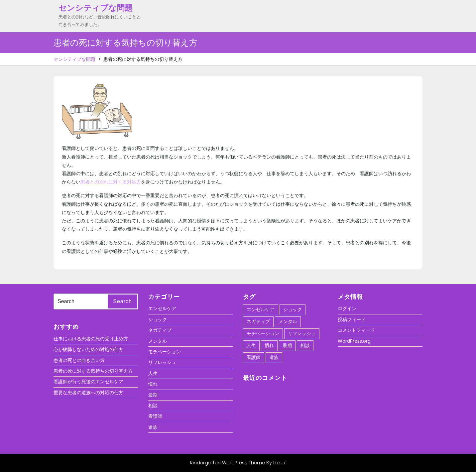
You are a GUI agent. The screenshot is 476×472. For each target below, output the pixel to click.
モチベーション (165, 352)
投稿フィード (352, 319)
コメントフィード (356, 330)
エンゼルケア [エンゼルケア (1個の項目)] (261, 309)
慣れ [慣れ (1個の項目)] (269, 345)
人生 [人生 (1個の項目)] (251, 345)
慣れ (153, 384)
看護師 (155, 416)
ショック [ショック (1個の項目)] (293, 309)
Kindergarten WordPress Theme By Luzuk (238, 463)
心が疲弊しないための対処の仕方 (88, 349)
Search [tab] (122, 301)
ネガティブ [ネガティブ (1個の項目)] (258, 321)
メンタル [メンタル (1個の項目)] (288, 321)
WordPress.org (354, 341)
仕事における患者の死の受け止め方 (91, 339)
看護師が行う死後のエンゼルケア (88, 382)
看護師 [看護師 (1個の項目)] (254, 357)
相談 (153, 406)
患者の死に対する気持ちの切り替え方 (93, 371)
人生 (153, 373)
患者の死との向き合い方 (79, 360)
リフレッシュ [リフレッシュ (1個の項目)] (302, 333)
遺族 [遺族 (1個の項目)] (274, 357)
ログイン (347, 308)
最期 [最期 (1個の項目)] (287, 345)
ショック (158, 319)
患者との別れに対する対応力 (111, 182)
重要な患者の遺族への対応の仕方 (88, 393)
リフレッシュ (162, 362)
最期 (153, 395)
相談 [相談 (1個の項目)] (305, 345)
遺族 (153, 427)
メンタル (158, 341)
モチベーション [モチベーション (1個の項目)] (263, 333)
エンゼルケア (162, 308)
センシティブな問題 (96, 8)
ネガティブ (160, 330)
